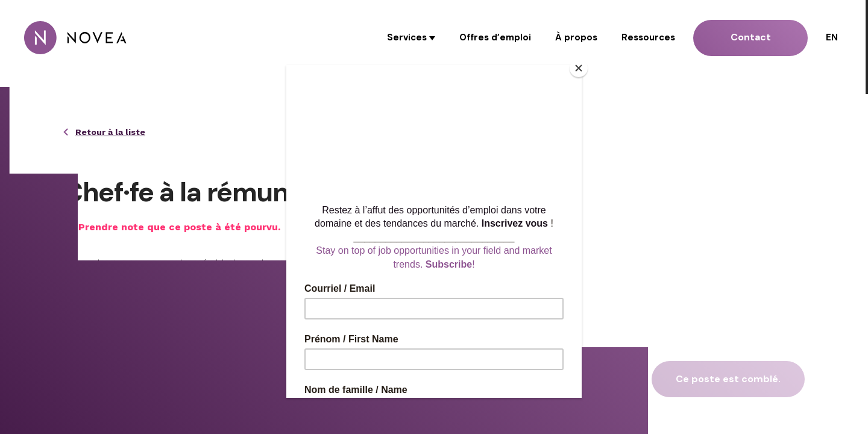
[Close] (579, 68)
